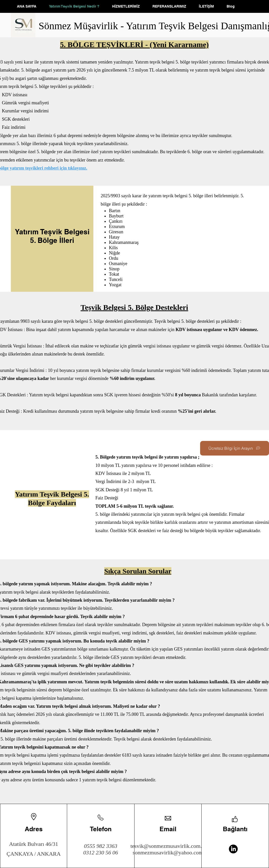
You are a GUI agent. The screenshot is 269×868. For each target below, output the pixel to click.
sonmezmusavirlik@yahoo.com (168, 853)
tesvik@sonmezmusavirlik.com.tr (168, 846)
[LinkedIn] (233, 849)
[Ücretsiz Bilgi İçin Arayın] (235, 448)
